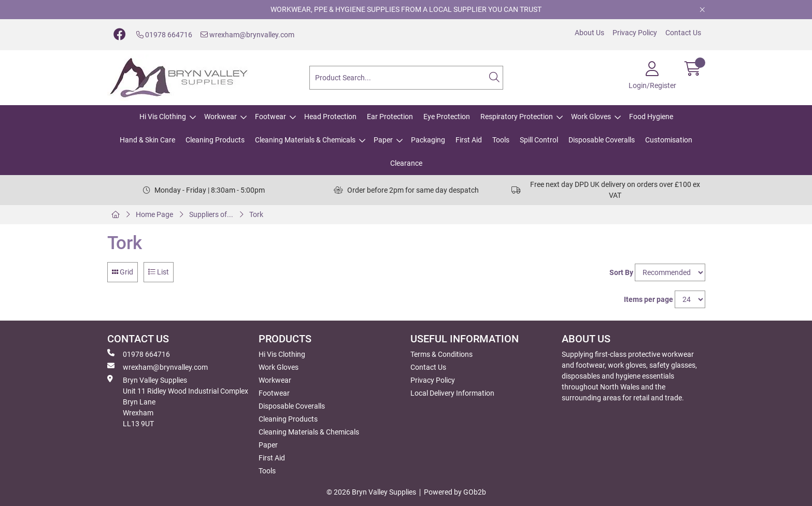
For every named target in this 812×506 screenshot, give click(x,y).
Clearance (406, 163)
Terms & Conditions (441, 354)
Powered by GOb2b (455, 492)
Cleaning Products (215, 140)
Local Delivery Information (452, 393)
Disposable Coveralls (602, 140)
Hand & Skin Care (147, 140)
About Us (589, 33)
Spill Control (539, 140)
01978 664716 (164, 35)
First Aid (469, 140)
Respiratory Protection (517, 117)
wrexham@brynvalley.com (247, 35)
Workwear (220, 117)
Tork (256, 214)
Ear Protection (390, 117)
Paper (383, 140)
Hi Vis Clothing (163, 117)
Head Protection (330, 117)
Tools (501, 140)
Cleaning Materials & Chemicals (305, 140)
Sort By (621, 272)
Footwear (270, 117)
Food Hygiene (651, 117)
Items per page (649, 299)
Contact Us (683, 33)
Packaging (428, 140)
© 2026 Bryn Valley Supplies (371, 492)
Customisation (669, 140)
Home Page (154, 214)
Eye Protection (447, 117)
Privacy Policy (635, 33)
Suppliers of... (211, 214)
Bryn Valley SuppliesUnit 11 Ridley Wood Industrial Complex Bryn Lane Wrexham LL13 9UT (178, 401)
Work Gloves (591, 117)
